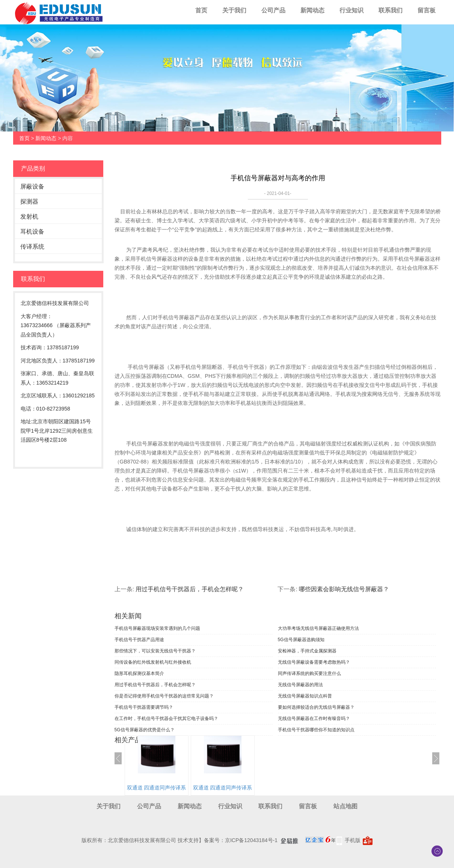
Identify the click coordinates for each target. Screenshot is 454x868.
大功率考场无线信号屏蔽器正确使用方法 (318, 628)
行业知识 (351, 10)
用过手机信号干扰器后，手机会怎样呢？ (190, 589)
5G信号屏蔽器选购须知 (301, 640)
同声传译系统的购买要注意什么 (309, 673)
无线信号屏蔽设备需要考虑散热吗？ (314, 662)
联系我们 (391, 10)
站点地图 (345, 806)
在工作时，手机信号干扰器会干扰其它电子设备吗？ (166, 719)
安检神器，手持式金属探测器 (307, 651)
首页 (201, 10)
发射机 (29, 217)
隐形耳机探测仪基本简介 (139, 673)
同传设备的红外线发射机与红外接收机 (153, 662)
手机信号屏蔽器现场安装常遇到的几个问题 (157, 628)
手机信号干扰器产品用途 (139, 640)
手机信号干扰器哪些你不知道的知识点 (316, 730)
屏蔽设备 (32, 186)
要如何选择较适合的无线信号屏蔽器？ (316, 707)
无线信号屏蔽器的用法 (300, 685)
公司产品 (273, 10)
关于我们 (234, 10)
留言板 (427, 10)
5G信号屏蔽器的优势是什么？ (145, 730)
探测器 (29, 202)
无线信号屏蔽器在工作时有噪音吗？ (314, 719)
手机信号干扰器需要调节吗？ (144, 707)
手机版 (353, 840)
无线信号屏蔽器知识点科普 (305, 696)
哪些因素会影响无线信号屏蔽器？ (344, 589)
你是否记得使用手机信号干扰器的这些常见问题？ (164, 696)
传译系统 (32, 247)
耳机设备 (32, 232)
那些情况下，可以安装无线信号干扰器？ (155, 651)
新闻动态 (312, 10)
